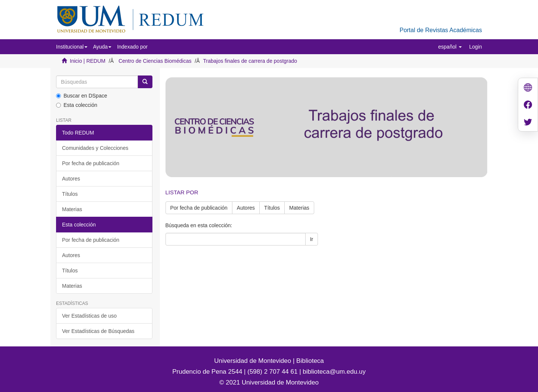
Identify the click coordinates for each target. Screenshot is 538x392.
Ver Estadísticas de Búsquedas (98, 331)
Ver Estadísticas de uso (89, 316)
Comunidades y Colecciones (95, 148)
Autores (71, 179)
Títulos (70, 194)
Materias (72, 209)
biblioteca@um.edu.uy (334, 372)
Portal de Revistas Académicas (441, 30)
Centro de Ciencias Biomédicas (155, 61)
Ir (312, 239)
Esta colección (77, 105)
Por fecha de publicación (91, 163)
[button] (72, 47)
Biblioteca (309, 361)
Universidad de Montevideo (253, 361)
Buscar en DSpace (82, 96)
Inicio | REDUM (88, 61)
